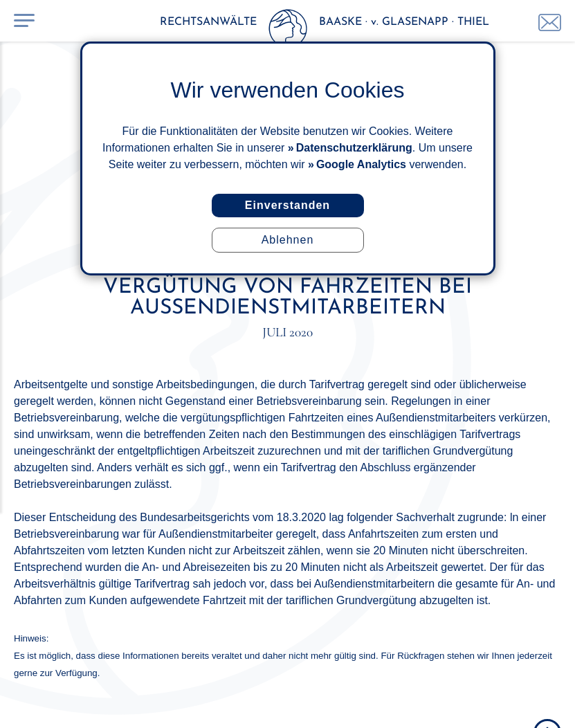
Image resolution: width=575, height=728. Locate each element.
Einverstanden (287, 205)
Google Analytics (361, 164)
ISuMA (554, 702)
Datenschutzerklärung (354, 148)
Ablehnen (288, 240)
